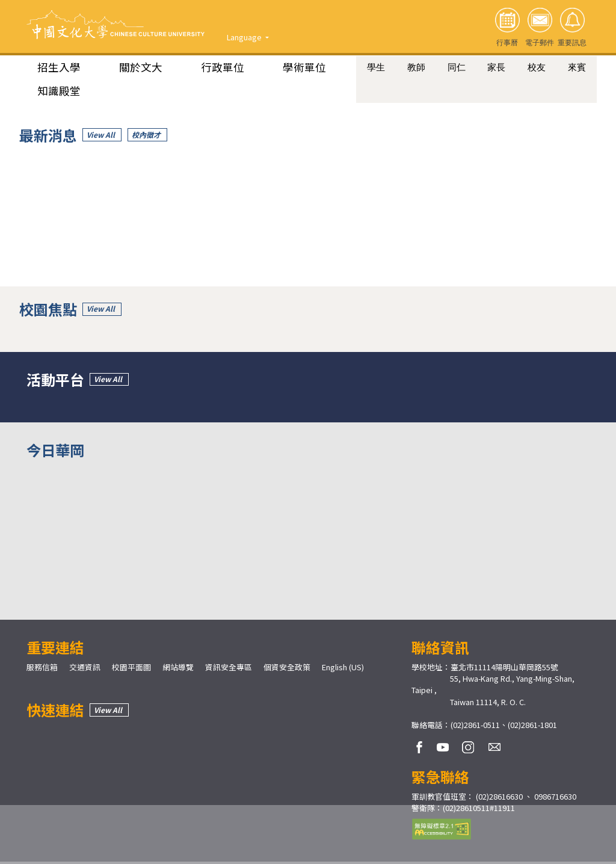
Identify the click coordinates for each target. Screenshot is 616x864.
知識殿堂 (59, 91)
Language (245, 37)
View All (101, 135)
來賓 (577, 67)
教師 (416, 67)
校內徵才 (146, 135)
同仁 (457, 67)
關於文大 (141, 67)
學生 (376, 67)
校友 (537, 67)
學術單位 (304, 67)
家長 (496, 67)
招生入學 (59, 67)
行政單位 (223, 67)
